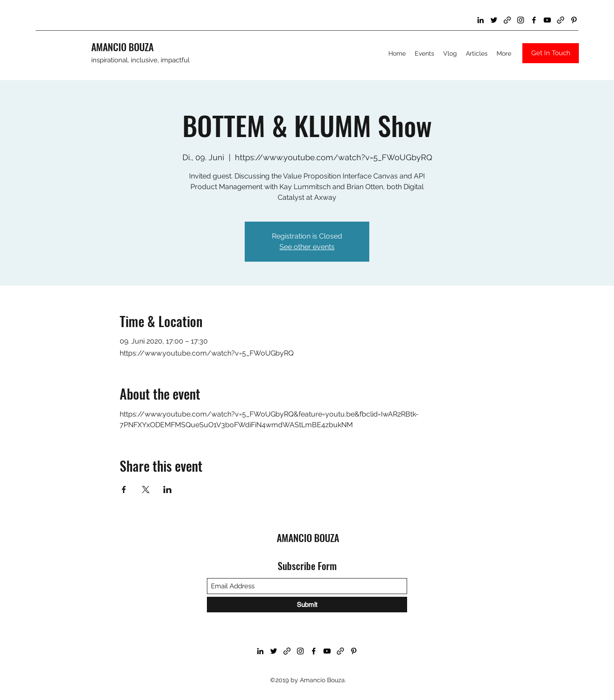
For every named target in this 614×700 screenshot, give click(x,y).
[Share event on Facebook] (124, 490)
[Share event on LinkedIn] (168, 490)
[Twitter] (494, 20)
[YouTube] (547, 20)
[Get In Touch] (551, 53)
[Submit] (307, 605)
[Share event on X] (146, 490)
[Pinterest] (574, 20)
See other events (307, 247)
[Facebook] (534, 20)
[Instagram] (521, 20)
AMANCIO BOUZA (122, 47)
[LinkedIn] (481, 20)
